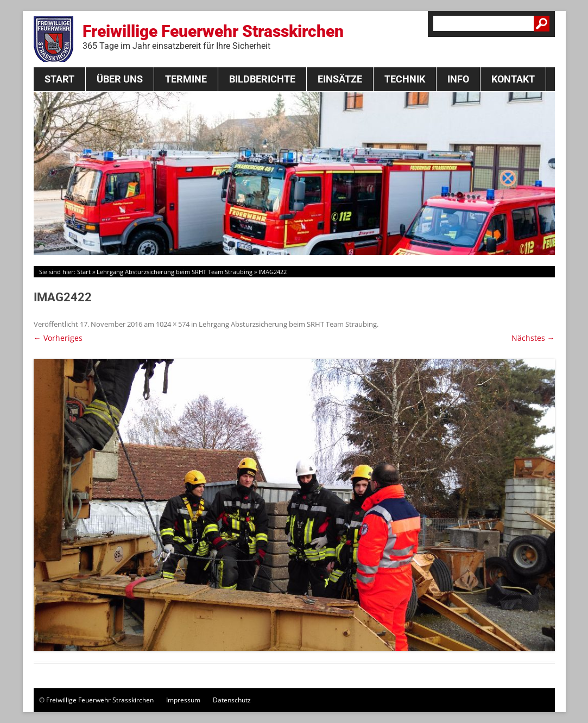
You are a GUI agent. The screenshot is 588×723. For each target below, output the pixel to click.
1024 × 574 (173, 324)
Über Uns (120, 79)
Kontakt (513, 79)
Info (458, 79)
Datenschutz (232, 700)
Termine (186, 79)
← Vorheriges (58, 338)
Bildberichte (262, 79)
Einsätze (340, 79)
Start (59, 79)
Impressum (183, 700)
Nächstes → (533, 338)
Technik (405, 79)
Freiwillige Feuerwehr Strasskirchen (213, 36)
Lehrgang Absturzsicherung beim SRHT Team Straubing (175, 272)
